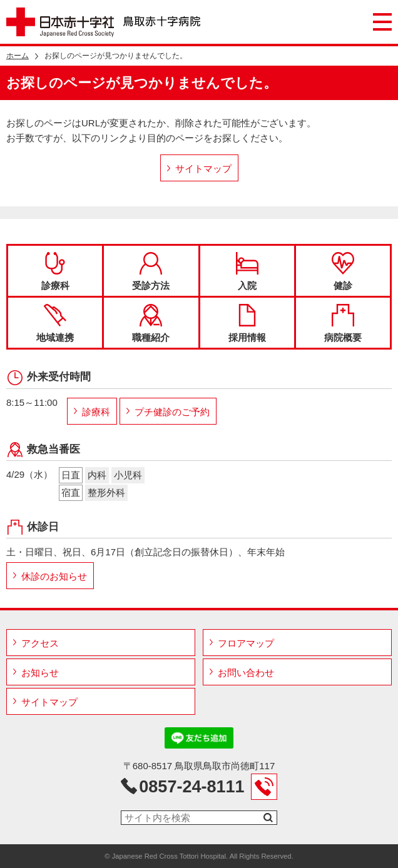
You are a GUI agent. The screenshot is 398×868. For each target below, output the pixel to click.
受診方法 (151, 271)
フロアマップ (246, 643)
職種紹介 (151, 323)
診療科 (55, 271)
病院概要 (343, 323)
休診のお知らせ (54, 576)
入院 (247, 271)
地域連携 (55, 323)
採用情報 (247, 323)
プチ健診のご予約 (172, 412)
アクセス (40, 643)
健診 (343, 271)
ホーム (18, 56)
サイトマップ (203, 169)
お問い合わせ (246, 673)
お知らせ (40, 673)
